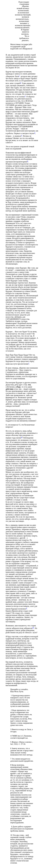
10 (33, 628)
